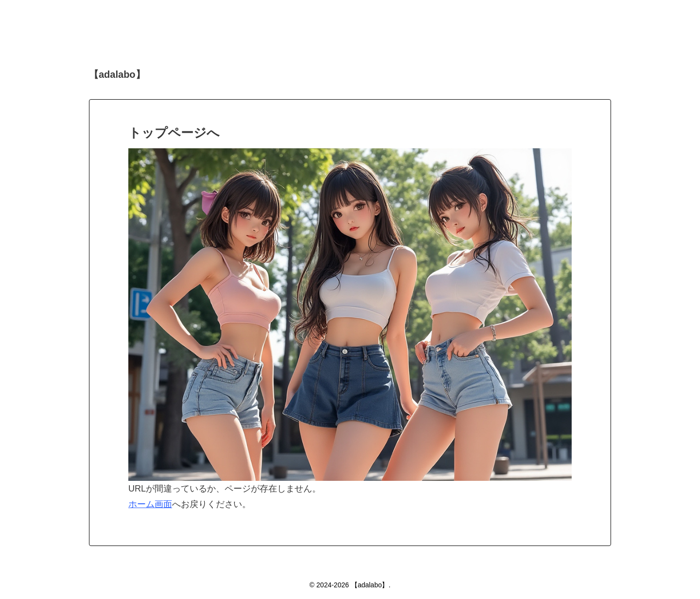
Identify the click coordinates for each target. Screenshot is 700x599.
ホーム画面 (150, 504)
